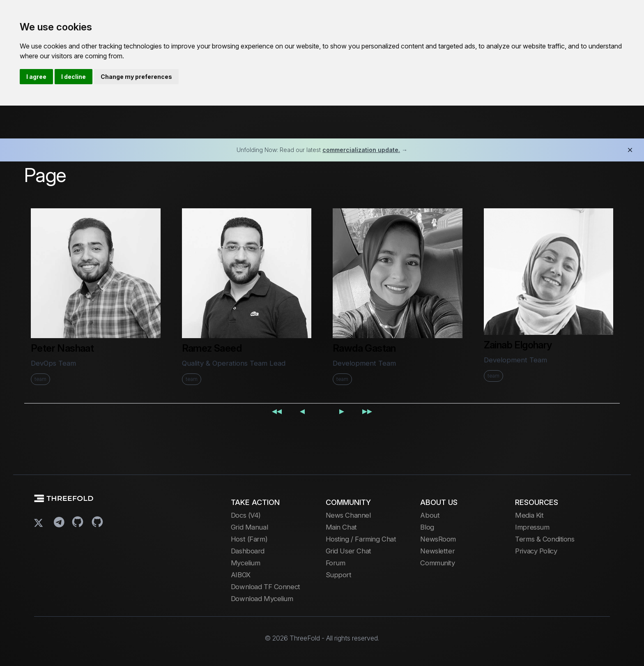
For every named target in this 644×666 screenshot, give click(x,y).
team (40, 379)
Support (339, 575)
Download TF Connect (266, 587)
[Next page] (342, 411)
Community (437, 563)
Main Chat (341, 527)
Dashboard (248, 551)
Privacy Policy (536, 551)
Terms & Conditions (545, 539)
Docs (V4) (246, 515)
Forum (336, 563)
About (430, 515)
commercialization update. (361, 150)
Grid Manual (249, 527)
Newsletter (437, 551)
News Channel (348, 515)
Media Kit (529, 515)
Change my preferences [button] (136, 77)
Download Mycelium (262, 599)
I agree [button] (36, 77)
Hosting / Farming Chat (361, 539)
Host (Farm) (249, 539)
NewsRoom (438, 539)
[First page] (277, 411)
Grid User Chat (348, 551)
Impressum (532, 527)
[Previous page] (302, 411)
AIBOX (241, 575)
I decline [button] (74, 77)
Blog (427, 527)
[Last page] (367, 411)
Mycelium (246, 563)
